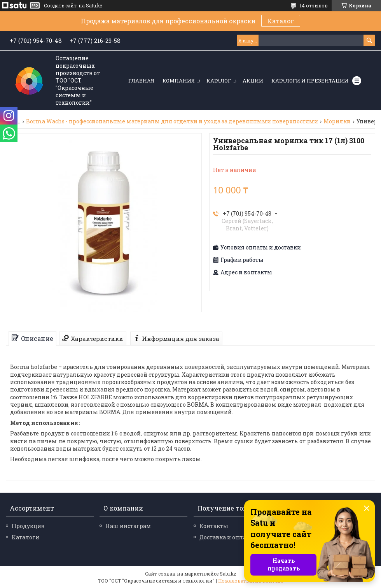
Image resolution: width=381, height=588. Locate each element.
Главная (141, 81)
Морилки (337, 121)
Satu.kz (228, 574)
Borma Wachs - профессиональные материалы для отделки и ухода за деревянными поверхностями (172, 121)
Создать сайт (60, 5)
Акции (253, 81)
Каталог (281, 21)
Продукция (28, 526)
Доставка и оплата (226, 537)
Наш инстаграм (128, 526)
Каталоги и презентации (310, 81)
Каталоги (25, 537)
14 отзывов (314, 5)
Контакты (214, 526)
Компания (179, 81)
